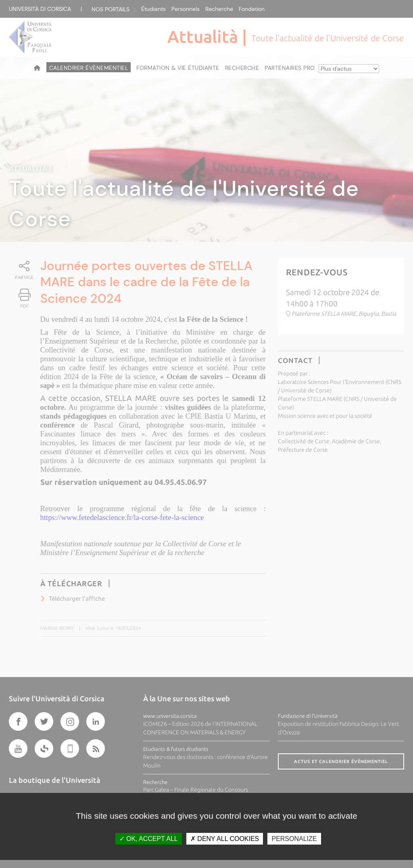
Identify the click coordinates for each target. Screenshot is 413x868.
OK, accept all (149, 839)
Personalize (294, 839)
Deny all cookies (225, 839)
